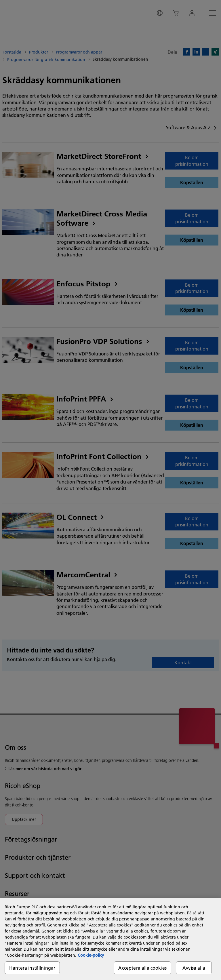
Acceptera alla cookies (142, 968)
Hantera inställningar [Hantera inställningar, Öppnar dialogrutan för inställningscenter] (32, 968)
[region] (110, 939)
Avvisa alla (194, 968)
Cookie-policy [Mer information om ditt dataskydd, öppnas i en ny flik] (91, 955)
